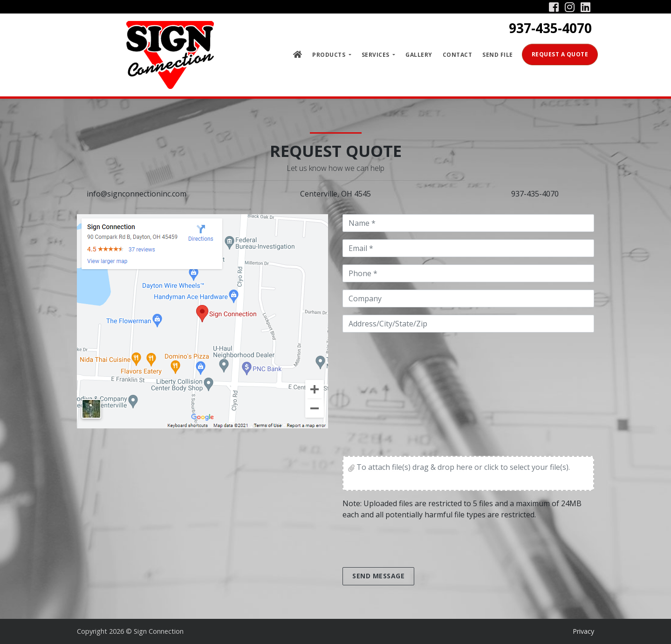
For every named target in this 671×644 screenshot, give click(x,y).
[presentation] (413, 545)
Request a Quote (560, 54)
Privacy (583, 631)
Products (330, 55)
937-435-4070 (550, 28)
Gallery (419, 55)
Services (377, 55)
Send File (498, 55)
